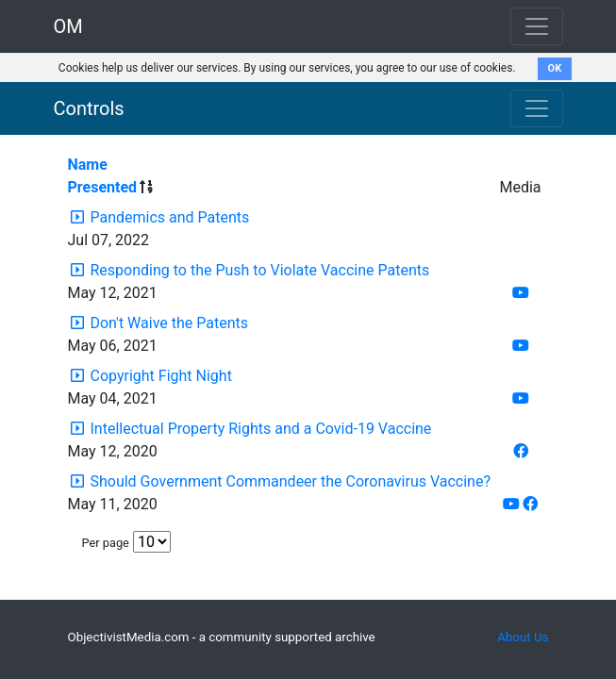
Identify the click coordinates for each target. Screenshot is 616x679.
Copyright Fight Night (160, 376)
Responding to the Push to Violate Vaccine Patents (259, 270)
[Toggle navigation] (537, 108)
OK (555, 68)
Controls (89, 108)
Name (88, 165)
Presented (103, 187)
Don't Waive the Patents (169, 323)
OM (68, 26)
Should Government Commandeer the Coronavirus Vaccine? (290, 481)
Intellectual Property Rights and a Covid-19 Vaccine (260, 429)
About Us (523, 637)
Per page (106, 543)
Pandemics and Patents (169, 217)
